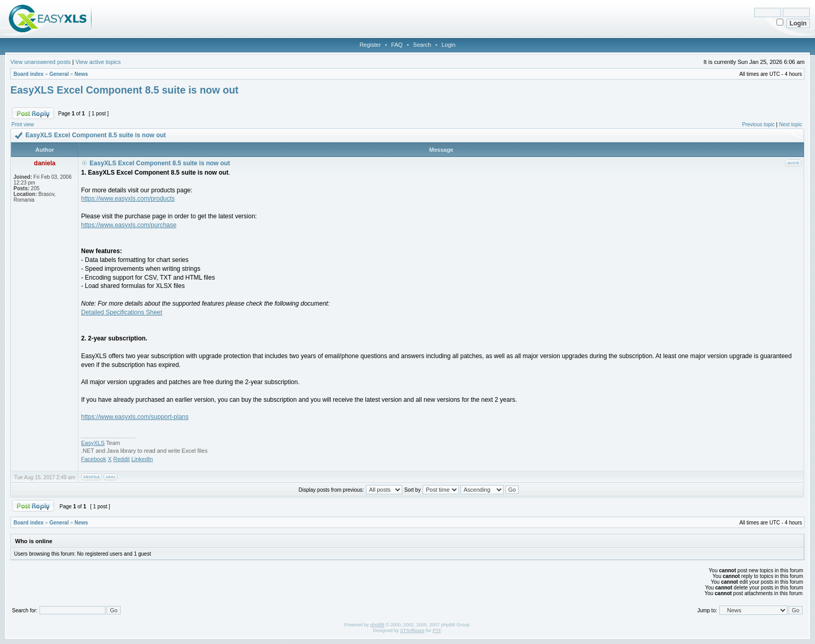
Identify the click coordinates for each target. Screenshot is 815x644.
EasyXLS (93, 443)
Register (370, 45)
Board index (29, 74)
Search (422, 45)
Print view (23, 124)
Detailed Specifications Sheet (122, 312)
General (59, 74)
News (81, 74)
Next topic (791, 124)
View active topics (98, 62)
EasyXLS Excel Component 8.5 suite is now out (124, 90)
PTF (437, 630)
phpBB (377, 625)
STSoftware (412, 630)
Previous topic (759, 124)
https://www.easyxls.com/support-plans (135, 417)
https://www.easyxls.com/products (128, 199)
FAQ (397, 45)
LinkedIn (142, 459)
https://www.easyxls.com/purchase (129, 225)
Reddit (122, 459)
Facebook (94, 459)
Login (448, 45)
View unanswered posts (41, 62)
